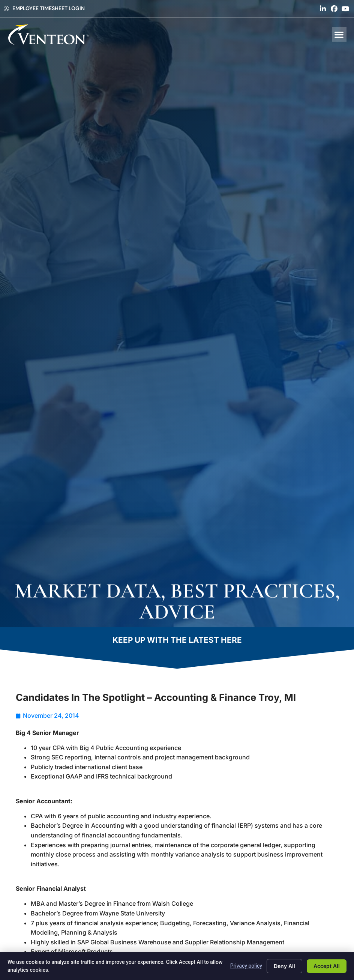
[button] (339, 34)
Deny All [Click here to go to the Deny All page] (284, 966)
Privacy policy (246, 966)
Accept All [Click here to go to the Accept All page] (327, 966)
